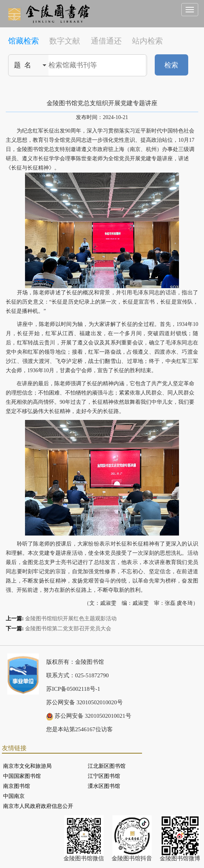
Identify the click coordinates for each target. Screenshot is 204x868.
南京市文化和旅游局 (27, 766)
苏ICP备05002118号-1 (73, 689)
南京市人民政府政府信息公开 (38, 806)
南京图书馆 (17, 786)
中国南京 (14, 796)
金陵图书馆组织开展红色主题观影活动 (71, 619)
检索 (171, 65)
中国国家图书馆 (22, 776)
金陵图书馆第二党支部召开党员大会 (68, 629)
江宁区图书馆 (104, 776)
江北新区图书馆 (107, 766)
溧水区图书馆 (104, 786)
